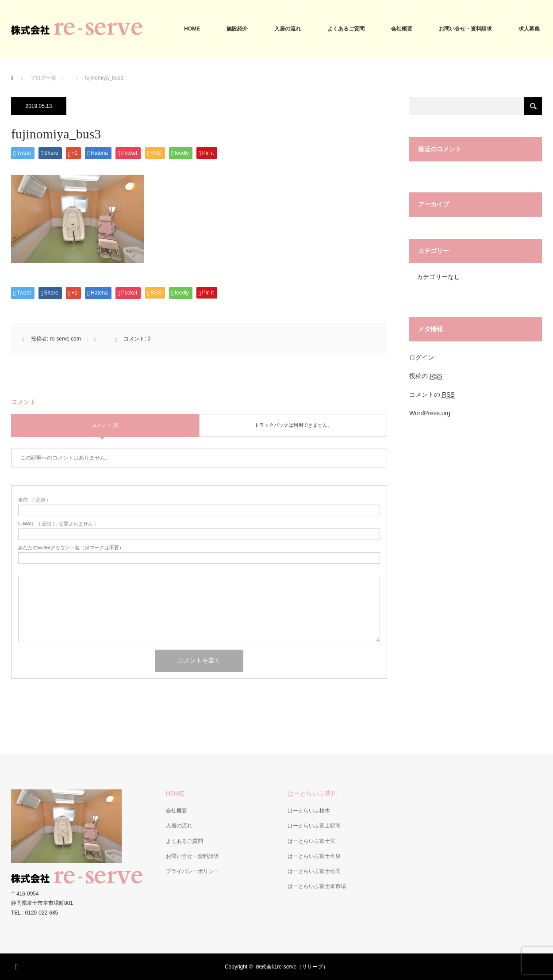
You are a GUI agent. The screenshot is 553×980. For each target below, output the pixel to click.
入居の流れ (288, 29)
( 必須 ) (33, 500)
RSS (18, 965)
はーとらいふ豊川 (312, 793)
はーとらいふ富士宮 (311, 841)
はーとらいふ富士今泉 (314, 856)
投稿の (426, 376)
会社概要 (402, 29)
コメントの (432, 395)
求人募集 (529, 29)
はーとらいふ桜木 (309, 811)
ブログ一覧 (43, 78)
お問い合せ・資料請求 (465, 29)
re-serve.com (65, 339)
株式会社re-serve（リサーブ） (292, 967)
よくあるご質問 (346, 29)
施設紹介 (237, 29)
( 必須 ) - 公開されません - (57, 524)
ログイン (422, 357)
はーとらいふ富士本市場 (317, 886)
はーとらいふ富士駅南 (314, 826)
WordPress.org (430, 413)
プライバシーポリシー (192, 871)
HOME (192, 29)
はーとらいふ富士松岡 (314, 871)
